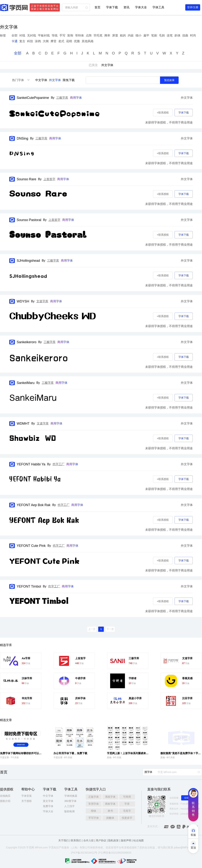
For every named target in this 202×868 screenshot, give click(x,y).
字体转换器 (71, 796)
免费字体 (48, 806)
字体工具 (158, 7)
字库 (127, 804)
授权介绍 (5, 801)
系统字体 (110, 797)
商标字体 (110, 804)
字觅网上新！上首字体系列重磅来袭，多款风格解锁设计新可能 (143, 753)
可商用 (127, 797)
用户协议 (101, 840)
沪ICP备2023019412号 (84, 853)
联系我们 (76, 840)
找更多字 (127, 818)
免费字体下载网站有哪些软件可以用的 (22, 753)
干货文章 (4, 757)
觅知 (54, 847)
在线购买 (5, 796)
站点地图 (139, 840)
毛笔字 (127, 811)
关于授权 (27, 801)
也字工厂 (58, 464)
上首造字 (49, 179)
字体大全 (141, 7)
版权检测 (69, 811)
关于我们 (63, 840)
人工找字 (69, 806)
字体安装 (27, 796)
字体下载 (112, 7)
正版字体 (94, 797)
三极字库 (62, 98)
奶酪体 (110, 818)
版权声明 (126, 840)
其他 (109, 757)
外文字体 (55, 80)
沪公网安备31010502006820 (115, 853)
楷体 (94, 811)
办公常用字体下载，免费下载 (70, 753)
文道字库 (42, 301)
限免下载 (69, 80)
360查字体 (70, 801)
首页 (97, 7)
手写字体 (94, 818)
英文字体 (48, 801)
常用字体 (94, 804)
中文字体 (41, 80)
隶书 (110, 811)
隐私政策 (113, 840)
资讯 (126, 7)
